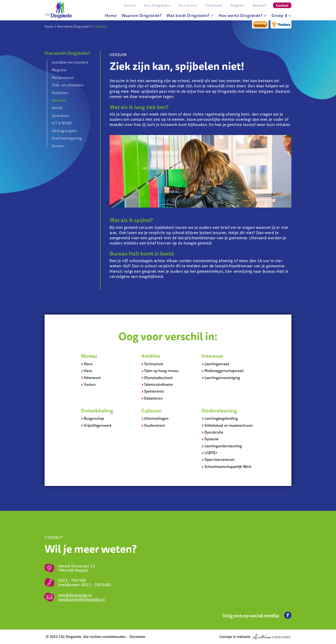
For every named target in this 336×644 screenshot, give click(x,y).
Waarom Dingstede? (142, 15)
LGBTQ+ (211, 453)
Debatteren (153, 398)
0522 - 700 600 (96, 585)
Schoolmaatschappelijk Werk (228, 466)
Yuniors (90, 384)
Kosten (58, 146)
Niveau (89, 356)
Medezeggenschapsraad (224, 371)
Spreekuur (61, 116)
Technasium (154, 364)
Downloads (214, 5)
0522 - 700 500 (72, 580)
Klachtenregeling (67, 138)
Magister (238, 5)
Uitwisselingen (156, 418)
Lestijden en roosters (70, 63)
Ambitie (151, 356)
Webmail (260, 5)
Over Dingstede (157, 5)
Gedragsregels (64, 131)
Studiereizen (155, 425)
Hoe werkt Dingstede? (243, 15)
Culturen (152, 410)
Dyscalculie (214, 432)
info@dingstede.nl (75, 595)
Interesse (212, 356)
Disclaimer (138, 637)
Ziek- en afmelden (68, 85)
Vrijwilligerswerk (98, 425)
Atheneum (92, 378)
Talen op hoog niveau (161, 371)
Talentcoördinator (158, 384)
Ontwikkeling (97, 410)
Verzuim (101, 26)
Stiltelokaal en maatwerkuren (229, 425)
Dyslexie (211, 439)
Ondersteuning (219, 410)
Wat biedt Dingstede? (190, 15)
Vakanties (60, 93)
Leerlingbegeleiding (221, 418)
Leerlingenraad (217, 364)
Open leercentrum (220, 459)
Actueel (130, 5)
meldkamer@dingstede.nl (82, 599)
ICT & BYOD (62, 123)
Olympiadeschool (158, 378)
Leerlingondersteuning (223, 446)
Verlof (57, 108)
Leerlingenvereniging (222, 378)
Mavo (88, 364)
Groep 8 (281, 15)
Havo (88, 371)
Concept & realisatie (255, 637)
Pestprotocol (63, 78)
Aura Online (188, 5)
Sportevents (154, 391)
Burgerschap (94, 418)
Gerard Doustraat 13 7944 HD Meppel (77, 568)
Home (111, 15)
